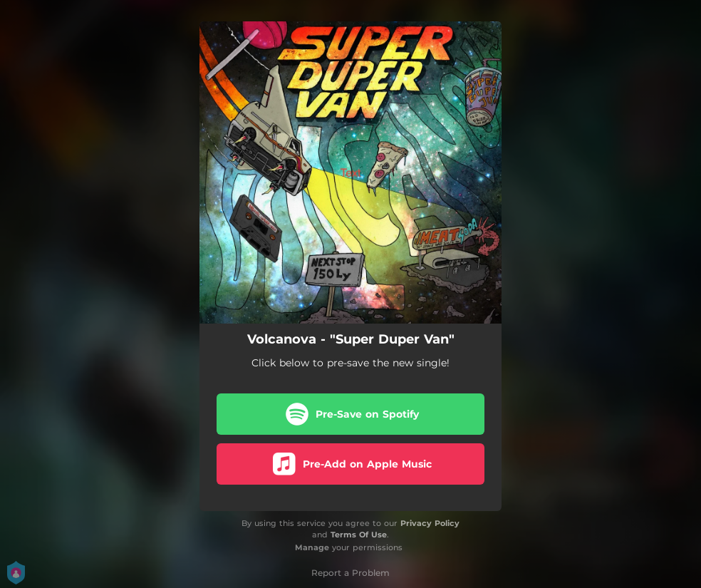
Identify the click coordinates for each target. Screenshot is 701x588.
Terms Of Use (359, 535)
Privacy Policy (430, 523)
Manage (312, 547)
